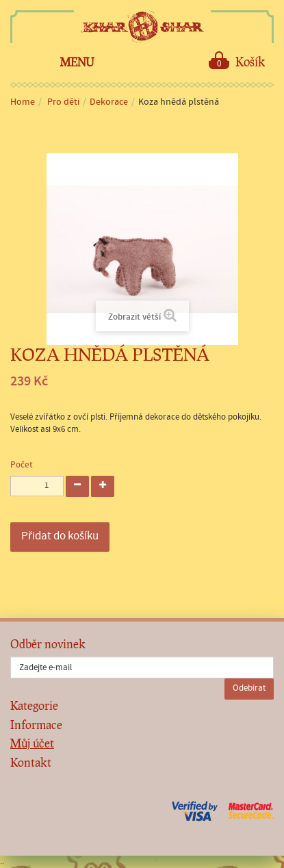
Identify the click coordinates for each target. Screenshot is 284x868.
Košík (237, 61)
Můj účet (32, 743)
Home (23, 102)
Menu (77, 62)
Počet (22, 465)
